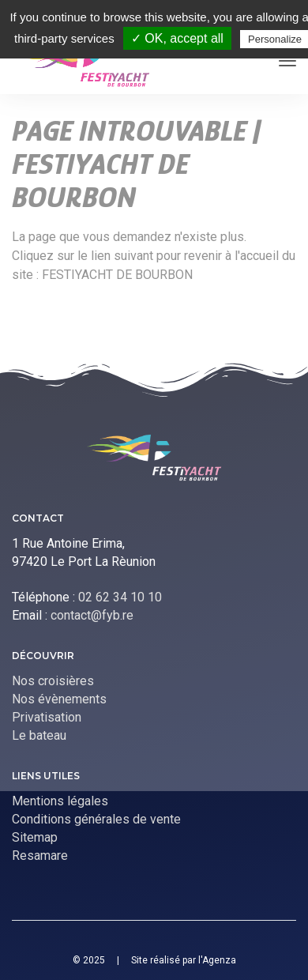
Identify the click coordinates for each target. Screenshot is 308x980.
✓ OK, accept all (177, 38)
